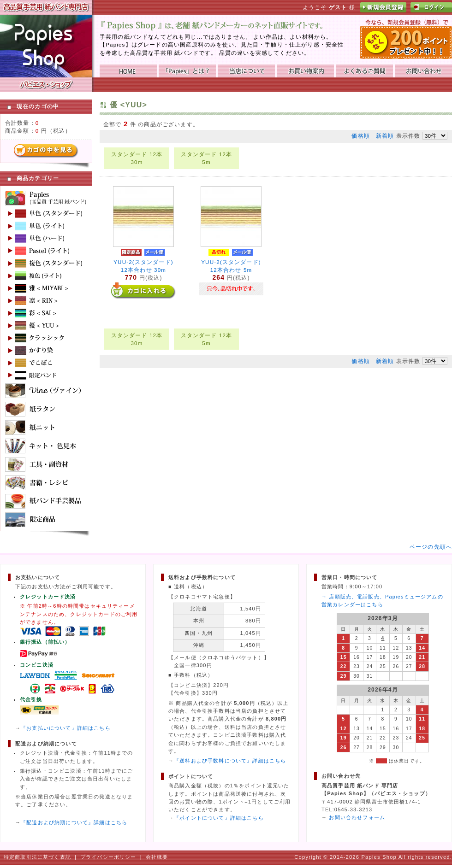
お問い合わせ (423, 71)
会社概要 (157, 857)
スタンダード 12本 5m (207, 158)
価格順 (360, 136)
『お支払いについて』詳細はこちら (66, 728)
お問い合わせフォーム (357, 817)
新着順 (385, 136)
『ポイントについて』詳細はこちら (219, 818)
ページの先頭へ (431, 547)
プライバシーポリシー (108, 857)
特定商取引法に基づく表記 (37, 857)
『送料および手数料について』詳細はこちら (230, 761)
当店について (246, 71)
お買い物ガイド (305, 71)
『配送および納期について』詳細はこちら (74, 822)
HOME (128, 71)
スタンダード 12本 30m (137, 158)
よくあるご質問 (364, 71)
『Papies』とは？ (187, 71)
